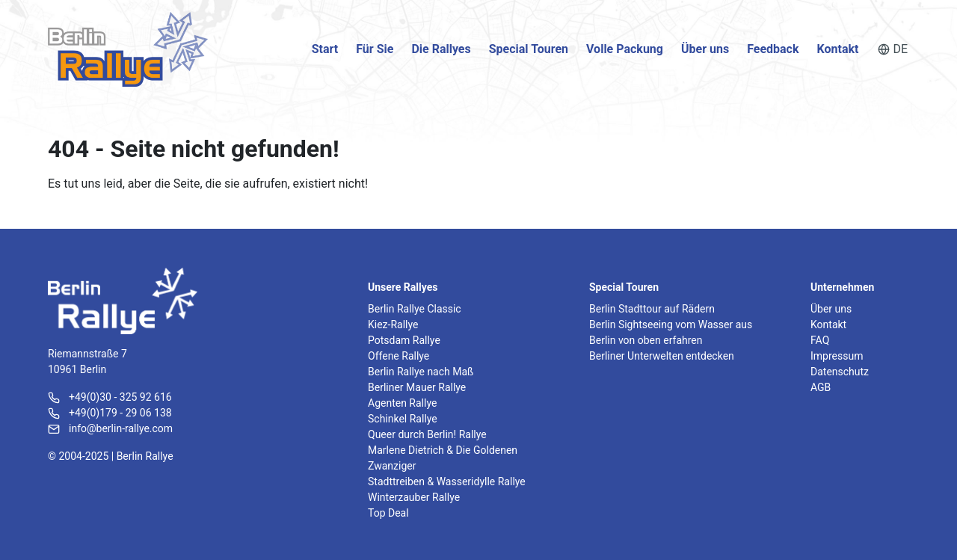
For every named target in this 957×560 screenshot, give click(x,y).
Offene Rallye (399, 356)
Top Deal (388, 513)
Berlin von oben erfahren (646, 340)
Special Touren (529, 49)
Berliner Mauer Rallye (417, 387)
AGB (821, 387)
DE (893, 49)
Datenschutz (840, 372)
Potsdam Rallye (404, 340)
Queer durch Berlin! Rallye (427, 434)
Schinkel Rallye (403, 419)
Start (325, 49)
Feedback (773, 49)
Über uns (705, 49)
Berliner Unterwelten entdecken (662, 356)
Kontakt (838, 49)
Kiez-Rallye (393, 324)
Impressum (837, 356)
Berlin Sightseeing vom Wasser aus (671, 324)
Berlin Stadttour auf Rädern (652, 309)
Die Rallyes (441, 49)
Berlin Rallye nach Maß (421, 372)
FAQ (820, 340)
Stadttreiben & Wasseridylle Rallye (447, 481)
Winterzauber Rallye (414, 497)
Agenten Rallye (402, 403)
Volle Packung (625, 49)
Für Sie (375, 49)
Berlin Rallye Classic (415, 309)
